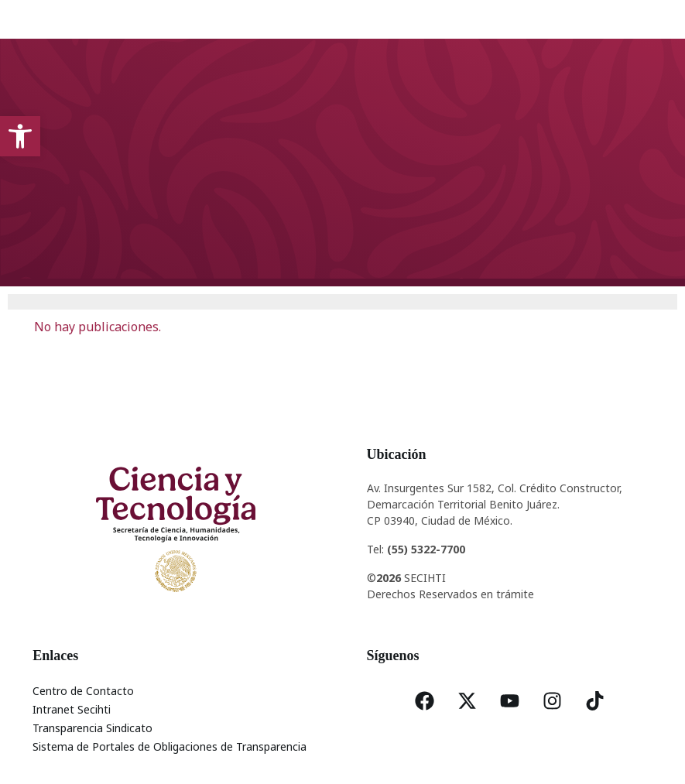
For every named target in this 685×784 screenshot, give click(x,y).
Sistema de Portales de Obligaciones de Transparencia (170, 746)
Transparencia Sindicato (92, 728)
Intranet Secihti (72, 709)
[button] (20, 136)
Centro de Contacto (83, 691)
